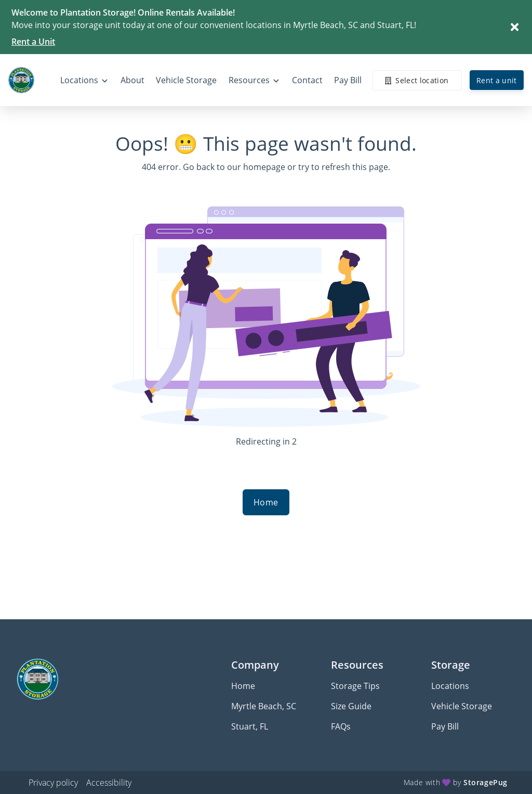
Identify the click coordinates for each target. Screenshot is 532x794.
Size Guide (351, 706)
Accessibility (109, 783)
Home (266, 502)
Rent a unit (497, 80)
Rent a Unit (33, 42)
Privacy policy (53, 783)
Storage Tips (355, 686)
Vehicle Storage (462, 706)
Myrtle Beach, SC (264, 706)
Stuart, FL (250, 726)
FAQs (341, 726)
